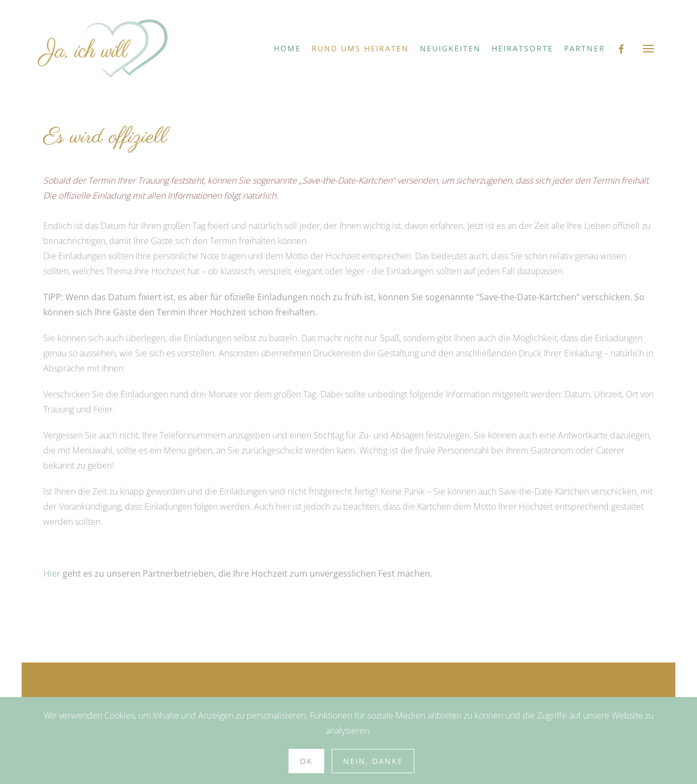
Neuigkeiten (450, 48)
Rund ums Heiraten (360, 48)
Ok (306, 761)
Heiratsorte (522, 48)
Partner (585, 48)
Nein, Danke (373, 761)
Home (287, 48)
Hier (52, 573)
